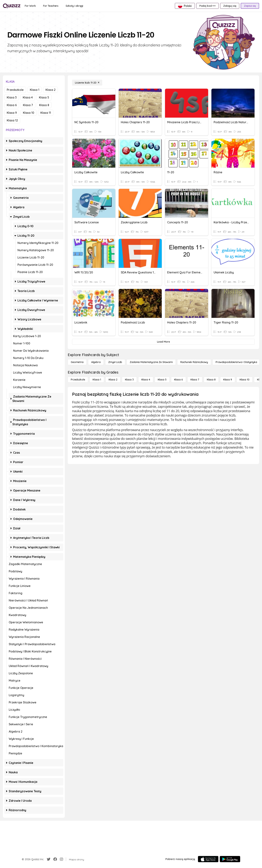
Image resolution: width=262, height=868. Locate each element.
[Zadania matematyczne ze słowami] (151, 362)
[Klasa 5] (162, 380)
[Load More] (163, 342)
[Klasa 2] (113, 380)
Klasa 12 (12, 120)
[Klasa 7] (195, 380)
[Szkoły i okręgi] (74, 6)
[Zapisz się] (250, 6)
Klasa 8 (44, 105)
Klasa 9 (12, 113)
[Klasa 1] (97, 380)
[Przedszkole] (78, 380)
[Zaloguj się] (230, 6)
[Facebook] (55, 859)
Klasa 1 (35, 90)
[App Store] (208, 859)
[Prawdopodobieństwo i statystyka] (236, 362)
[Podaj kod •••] (208, 6)
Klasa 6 (12, 105)
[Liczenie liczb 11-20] (87, 83)
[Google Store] (230, 859)
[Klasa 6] (178, 380)
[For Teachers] (51, 6)
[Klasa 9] (228, 380)
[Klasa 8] (211, 380)
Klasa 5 (44, 97)
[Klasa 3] (129, 380)
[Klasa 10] (245, 380)
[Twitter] (49, 859)
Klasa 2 (50, 90)
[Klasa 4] (146, 380)
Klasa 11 (46, 113)
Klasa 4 (28, 97)
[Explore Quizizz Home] (12, 6)
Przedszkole (15, 90)
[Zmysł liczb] (115, 362)
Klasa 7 (28, 105)
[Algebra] (96, 362)
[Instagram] (61, 859)
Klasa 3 (12, 97)
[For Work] (30, 6)
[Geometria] (77, 362)
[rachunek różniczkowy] (194, 362)
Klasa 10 (29, 113)
